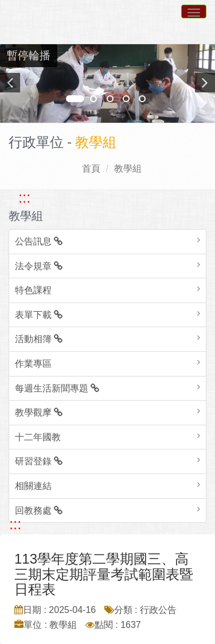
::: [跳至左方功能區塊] (24, 197)
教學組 (128, 168)
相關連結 (33, 486)
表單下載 (39, 315)
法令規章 (39, 266)
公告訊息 (39, 241)
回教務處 (39, 511)
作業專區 (33, 364)
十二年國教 (38, 437)
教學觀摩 (39, 412)
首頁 (91, 168)
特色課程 (33, 290)
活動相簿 (39, 339)
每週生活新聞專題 (57, 388)
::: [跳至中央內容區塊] (15, 524)
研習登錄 (39, 461)
